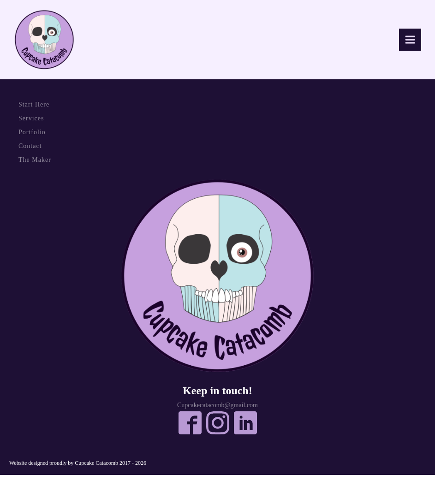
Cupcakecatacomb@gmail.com (217, 405)
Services (31, 118)
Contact (30, 146)
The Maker (35, 160)
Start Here (34, 104)
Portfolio (32, 132)
